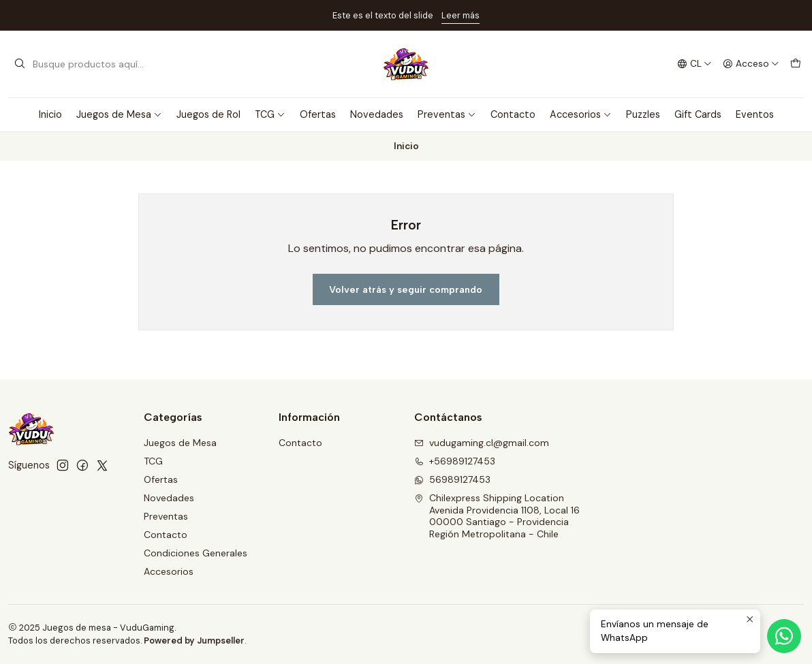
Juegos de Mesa (119, 114)
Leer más (460, 15)
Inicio (50, 114)
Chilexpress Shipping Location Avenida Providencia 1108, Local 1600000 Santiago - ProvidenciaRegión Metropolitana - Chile (497, 516)
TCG (270, 114)
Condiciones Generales (196, 553)
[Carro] (796, 64)
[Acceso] (751, 64)
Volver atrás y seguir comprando (406, 289)
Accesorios (581, 114)
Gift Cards (698, 114)
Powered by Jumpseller (194, 641)
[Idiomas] (694, 64)
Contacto (513, 114)
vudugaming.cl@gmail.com (482, 443)
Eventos (755, 114)
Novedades (377, 114)
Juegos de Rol (208, 114)
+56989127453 (455, 461)
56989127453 (452, 479)
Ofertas (318, 114)
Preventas (447, 114)
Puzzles (643, 114)
